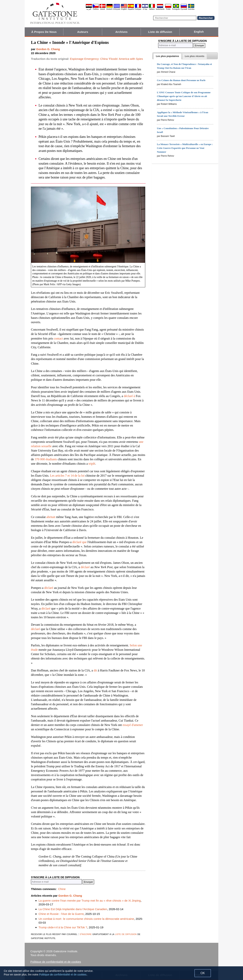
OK (203, 973)
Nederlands (160, 9)
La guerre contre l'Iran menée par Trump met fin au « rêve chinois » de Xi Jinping (90, 901)
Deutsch (109, 9)
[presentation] (167, 56)
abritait (51, 517)
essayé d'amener (133, 725)
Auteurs (83, 32)
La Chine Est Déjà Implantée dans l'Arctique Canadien (73, 909)
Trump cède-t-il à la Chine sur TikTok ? (63, 927)
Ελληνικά (117, 9)
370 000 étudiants (46, 459)
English (124, 9)
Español (131, 9)
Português (176, 9)
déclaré (85, 567)
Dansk (103, 9)
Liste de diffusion (160, 32)
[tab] (167, 56)
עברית (145, 9)
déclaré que (80, 542)
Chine (62, 889)
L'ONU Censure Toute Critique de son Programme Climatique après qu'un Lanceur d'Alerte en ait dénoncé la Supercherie (184, 96)
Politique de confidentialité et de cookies (56, 962)
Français (138, 9)
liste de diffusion (126, 934)
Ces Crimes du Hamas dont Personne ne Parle (181, 80)
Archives (121, 32)
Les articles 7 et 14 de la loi (67, 476)
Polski (168, 9)
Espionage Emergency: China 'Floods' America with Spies (107, 59)
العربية (89, 9)
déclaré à (129, 396)
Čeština (96, 9)
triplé (92, 464)
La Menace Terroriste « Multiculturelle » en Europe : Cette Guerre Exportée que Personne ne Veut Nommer (185, 148)
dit (95, 670)
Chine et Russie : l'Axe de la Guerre (61, 914)
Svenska (191, 9)
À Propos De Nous (44, 32)
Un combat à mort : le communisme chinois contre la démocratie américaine (86, 919)
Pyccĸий (184, 9)
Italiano (152, 9)
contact (58, 338)
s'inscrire (86, 934)
